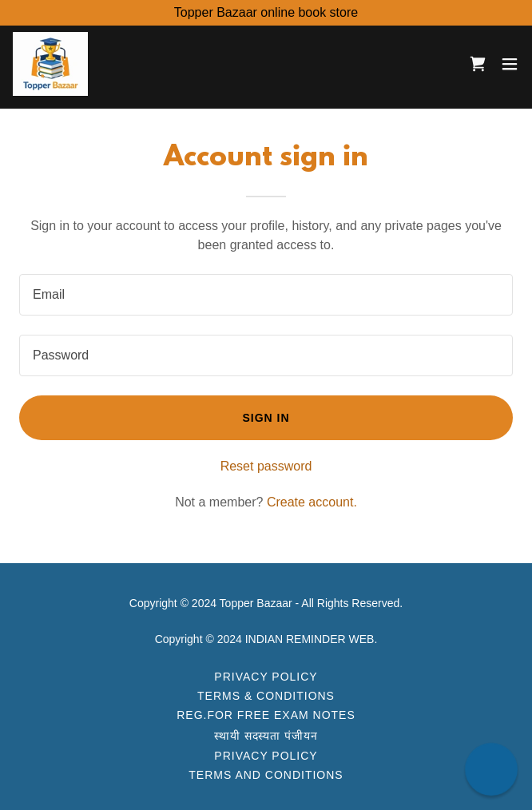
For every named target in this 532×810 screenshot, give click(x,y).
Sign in (266, 418)
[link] (50, 64)
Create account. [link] (312, 502)
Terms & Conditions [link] (266, 696)
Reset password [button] (266, 466)
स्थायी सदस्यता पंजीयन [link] (266, 736)
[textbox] (266, 295)
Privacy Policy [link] (266, 677)
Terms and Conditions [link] (266, 775)
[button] (510, 64)
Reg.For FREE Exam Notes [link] (266, 715)
